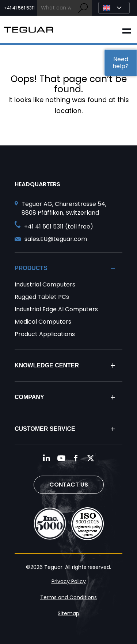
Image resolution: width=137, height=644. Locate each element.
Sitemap (68, 613)
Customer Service (45, 429)
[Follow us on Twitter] (91, 458)
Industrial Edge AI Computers (56, 309)
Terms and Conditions (68, 597)
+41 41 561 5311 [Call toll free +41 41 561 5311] (19, 8)
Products (31, 268)
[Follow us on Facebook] (76, 458)
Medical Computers (43, 322)
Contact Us (69, 485)
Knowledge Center (47, 365)
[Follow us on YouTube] (61, 458)
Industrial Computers (45, 284)
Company (29, 397)
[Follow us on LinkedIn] (47, 458)
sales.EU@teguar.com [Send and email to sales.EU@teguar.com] (56, 239)
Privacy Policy (69, 581)
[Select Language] (114, 8)
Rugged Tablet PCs (42, 297)
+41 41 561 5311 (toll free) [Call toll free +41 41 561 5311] (59, 227)
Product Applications (45, 334)
